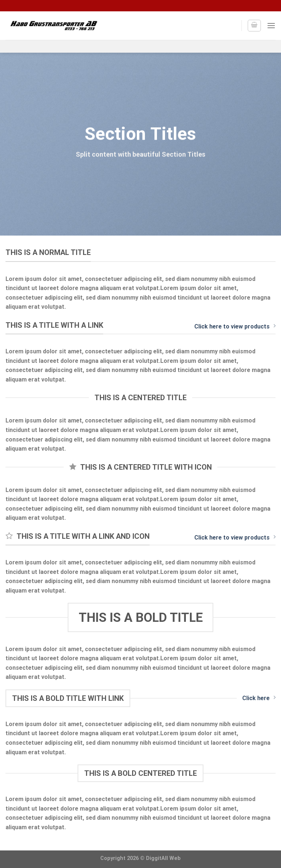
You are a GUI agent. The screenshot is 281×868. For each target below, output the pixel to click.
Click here (259, 698)
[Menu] (271, 25)
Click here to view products (235, 326)
